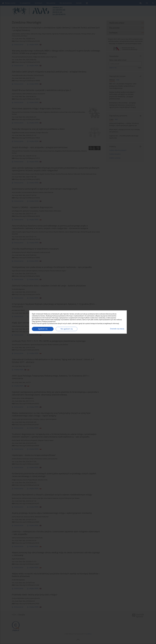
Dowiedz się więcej (117, 329)
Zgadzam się (43, 329)
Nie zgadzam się (67, 329)
